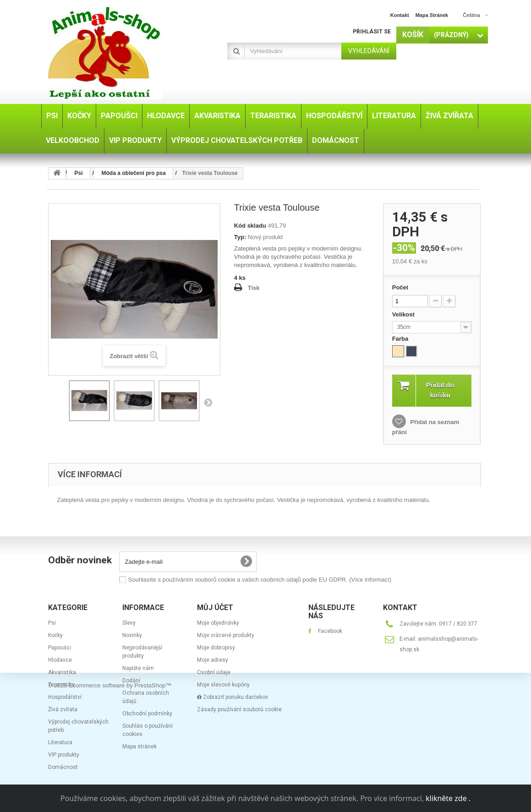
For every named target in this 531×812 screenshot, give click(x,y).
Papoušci (60, 648)
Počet (400, 287)
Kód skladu (250, 226)
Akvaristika (62, 672)
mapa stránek (432, 15)
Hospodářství (65, 697)
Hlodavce (60, 660)
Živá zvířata (63, 709)
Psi (52, 623)
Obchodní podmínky (147, 714)
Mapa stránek (140, 747)
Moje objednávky (218, 623)
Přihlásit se (372, 32)
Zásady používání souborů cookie (239, 709)
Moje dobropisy (216, 648)
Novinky (132, 635)
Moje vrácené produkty (226, 635)
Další (208, 402)
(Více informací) (370, 580)
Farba (401, 339)
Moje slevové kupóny (223, 685)
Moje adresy (213, 660)
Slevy (129, 623)
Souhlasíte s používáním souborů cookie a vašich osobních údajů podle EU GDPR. (260, 580)
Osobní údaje (214, 672)
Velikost (404, 314)
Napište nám (138, 668)
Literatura (60, 742)
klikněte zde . (448, 798)
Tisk (254, 288)
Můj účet (215, 608)
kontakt (400, 15)
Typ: (240, 237)
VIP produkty (64, 755)
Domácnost (63, 767)
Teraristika (61, 685)
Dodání (131, 681)
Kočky (55, 635)
